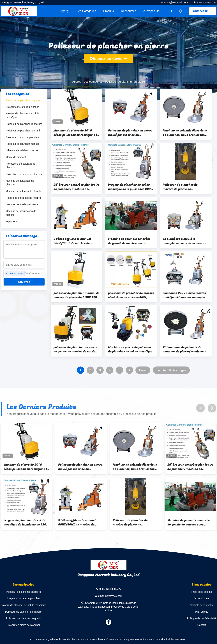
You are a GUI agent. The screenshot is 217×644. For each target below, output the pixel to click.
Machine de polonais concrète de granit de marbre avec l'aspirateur (129, 241)
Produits (109, 11)
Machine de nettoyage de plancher (20, 183)
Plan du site (202, 612)
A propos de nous (155, 11)
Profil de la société (202, 592)
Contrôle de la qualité (202, 605)
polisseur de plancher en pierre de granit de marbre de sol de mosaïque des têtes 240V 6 (76, 349)
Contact (202, 625)
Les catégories (86, 11)
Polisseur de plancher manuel (22, 144)
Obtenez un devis (205, 11)
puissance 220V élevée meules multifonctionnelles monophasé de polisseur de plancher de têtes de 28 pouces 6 (186, 295)
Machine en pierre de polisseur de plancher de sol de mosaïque (130, 349)
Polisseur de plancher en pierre (23, 100)
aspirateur (11, 221)
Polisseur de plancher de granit (23, 131)
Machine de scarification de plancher (21, 213)
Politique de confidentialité (202, 618)
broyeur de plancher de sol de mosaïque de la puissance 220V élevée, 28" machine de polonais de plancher (131, 187)
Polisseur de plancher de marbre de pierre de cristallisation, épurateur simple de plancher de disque (183, 187)
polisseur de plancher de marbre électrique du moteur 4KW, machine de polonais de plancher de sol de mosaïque (131, 295)
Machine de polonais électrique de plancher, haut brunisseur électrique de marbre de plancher (185, 133)
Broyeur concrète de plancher (22, 107)
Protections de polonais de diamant (21, 166)
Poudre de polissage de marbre (23, 198)
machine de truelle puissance (22, 204)
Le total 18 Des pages (171, 370)
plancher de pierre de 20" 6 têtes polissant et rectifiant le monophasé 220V (76, 133)
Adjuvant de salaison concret (22, 150)
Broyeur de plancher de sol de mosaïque (23, 115)
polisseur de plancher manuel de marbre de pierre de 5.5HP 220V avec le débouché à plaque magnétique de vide (77, 295)
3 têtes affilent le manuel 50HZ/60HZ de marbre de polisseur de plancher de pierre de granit (76, 241)
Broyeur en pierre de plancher (22, 137)
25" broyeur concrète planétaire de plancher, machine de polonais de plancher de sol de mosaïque (77, 187)
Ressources (129, 11)
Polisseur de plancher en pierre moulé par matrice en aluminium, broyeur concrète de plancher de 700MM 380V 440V (131, 133)
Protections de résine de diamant (24, 174)
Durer (143, 370)
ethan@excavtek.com (176, 3)
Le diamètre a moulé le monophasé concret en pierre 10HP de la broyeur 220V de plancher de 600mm (184, 241)
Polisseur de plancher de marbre (24, 124)
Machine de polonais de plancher (24, 191)
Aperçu (65, 11)
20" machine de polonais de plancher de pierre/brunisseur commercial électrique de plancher (184, 349)
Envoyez (24, 282)
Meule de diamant (16, 157)
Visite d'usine (202, 598)
